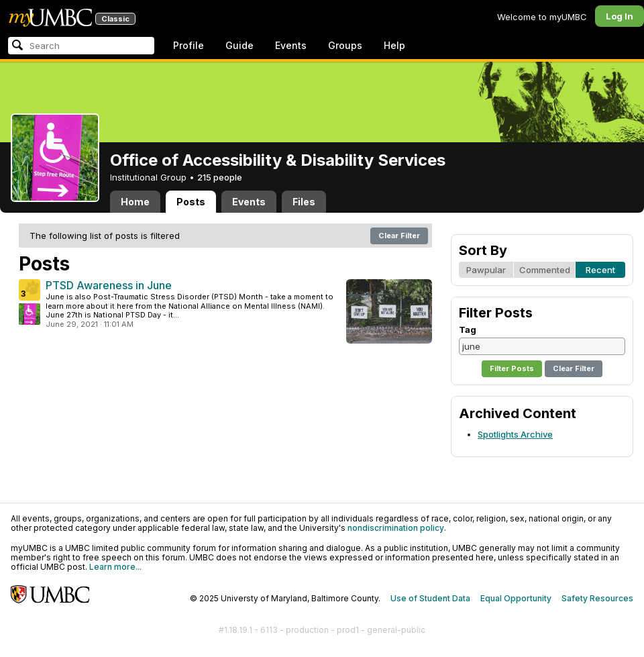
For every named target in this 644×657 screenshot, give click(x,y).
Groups (345, 45)
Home (135, 202)
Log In (620, 16)
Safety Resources (597, 598)
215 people (220, 177)
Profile (189, 45)
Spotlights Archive (515, 434)
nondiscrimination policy (396, 528)
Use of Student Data (430, 598)
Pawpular (486, 270)
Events (291, 45)
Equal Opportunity (516, 598)
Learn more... (115, 567)
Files (304, 202)
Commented (545, 270)
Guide (239, 45)
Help (394, 45)
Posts (191, 202)
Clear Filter (399, 236)
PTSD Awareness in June (109, 285)
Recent (600, 270)
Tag (468, 330)
